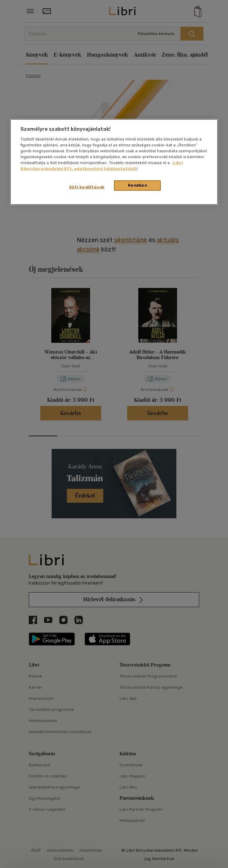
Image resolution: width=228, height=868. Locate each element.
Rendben (138, 185)
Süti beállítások (87, 187)
